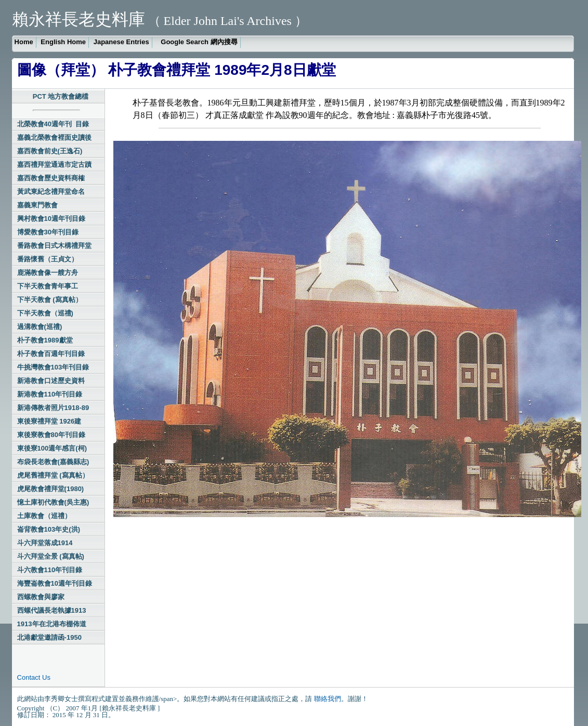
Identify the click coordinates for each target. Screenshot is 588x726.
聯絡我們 (328, 699)
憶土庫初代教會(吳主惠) (53, 502)
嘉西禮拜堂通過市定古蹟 (54, 164)
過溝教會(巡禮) (40, 327)
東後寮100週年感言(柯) (52, 448)
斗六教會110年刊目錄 (50, 570)
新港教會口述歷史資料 (51, 381)
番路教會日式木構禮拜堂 (54, 246)
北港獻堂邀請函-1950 (49, 637)
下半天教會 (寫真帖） (50, 300)
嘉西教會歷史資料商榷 (51, 178)
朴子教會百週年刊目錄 (51, 354)
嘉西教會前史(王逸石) (50, 151)
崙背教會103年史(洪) (49, 529)
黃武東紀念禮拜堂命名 (51, 192)
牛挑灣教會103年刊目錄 (53, 367)
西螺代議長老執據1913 (52, 610)
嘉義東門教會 (37, 205)
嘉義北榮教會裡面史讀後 (54, 137)
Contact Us (34, 677)
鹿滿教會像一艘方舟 (48, 273)
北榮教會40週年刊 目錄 (53, 124)
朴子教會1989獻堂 (45, 340)
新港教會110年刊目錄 (50, 394)
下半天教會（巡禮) (45, 313)
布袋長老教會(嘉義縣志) (53, 462)
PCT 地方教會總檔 (61, 96)
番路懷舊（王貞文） (48, 259)
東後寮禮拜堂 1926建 (49, 421)
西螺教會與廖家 (41, 597)
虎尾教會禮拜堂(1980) (51, 489)
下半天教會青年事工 (48, 286)
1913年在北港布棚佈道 (52, 624)
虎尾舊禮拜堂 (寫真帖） (53, 475)
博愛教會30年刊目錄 (48, 232)
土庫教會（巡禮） (44, 516)
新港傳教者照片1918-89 (53, 408)
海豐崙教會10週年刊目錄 (55, 583)
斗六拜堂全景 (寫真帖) (51, 556)
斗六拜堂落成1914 (45, 543)
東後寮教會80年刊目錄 (51, 435)
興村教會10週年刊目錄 (51, 219)
